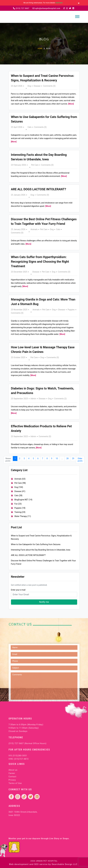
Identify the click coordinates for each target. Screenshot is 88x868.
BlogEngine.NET (23, 500)
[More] (71, 104)
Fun (18, 504)
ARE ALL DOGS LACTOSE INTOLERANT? (39, 189)
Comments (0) (49, 86)
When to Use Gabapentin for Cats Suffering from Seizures (36, 544)
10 (57, 458)
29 (73, 458)
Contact (13, 802)
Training (20, 512)
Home (40, 49)
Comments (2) (60, 399)
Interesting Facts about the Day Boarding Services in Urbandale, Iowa (41, 550)
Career (12, 799)
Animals (34, 229)
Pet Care (35, 165)
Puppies (71, 310)
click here (59, 3)
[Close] (79, 3)
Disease (37, 86)
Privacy (12, 805)
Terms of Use (15, 809)
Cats (30, 127)
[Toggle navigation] (77, 16)
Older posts (80, 460)
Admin (33, 399)
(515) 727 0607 (21, 8)
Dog (29, 86)
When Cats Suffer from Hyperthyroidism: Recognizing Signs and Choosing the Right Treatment (40, 262)
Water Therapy (23, 516)
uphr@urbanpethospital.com (46, 8)
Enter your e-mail (18, 590)
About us (13, 795)
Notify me (44, 602)
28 (67, 458)
